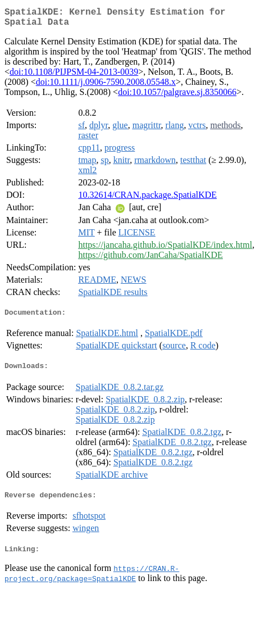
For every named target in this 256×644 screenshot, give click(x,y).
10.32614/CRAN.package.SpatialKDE (147, 199)
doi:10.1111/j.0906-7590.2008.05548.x (106, 86)
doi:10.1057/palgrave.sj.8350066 (177, 96)
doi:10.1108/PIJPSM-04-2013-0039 (74, 76)
